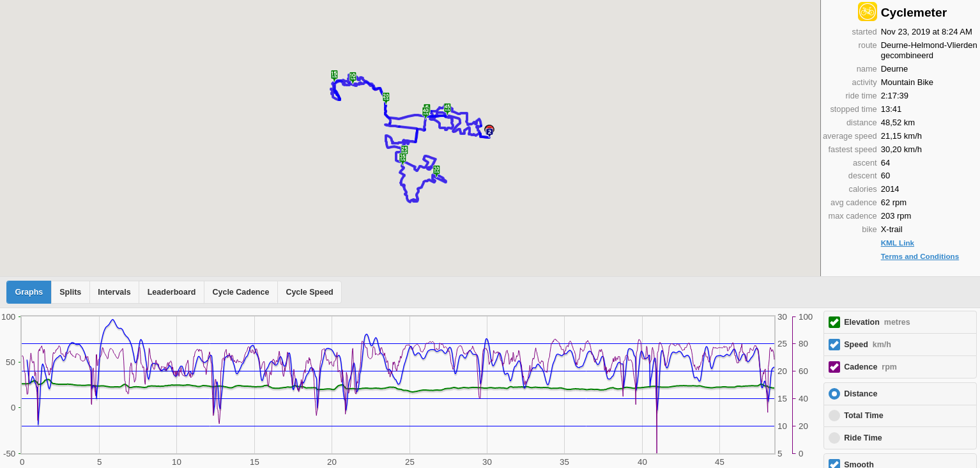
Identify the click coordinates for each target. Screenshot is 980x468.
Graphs (29, 292)
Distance (861, 394)
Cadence (870, 367)
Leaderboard (172, 292)
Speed (868, 345)
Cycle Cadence (241, 292)
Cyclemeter (914, 12)
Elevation (877, 322)
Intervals (114, 292)
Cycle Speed (309, 292)
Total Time (863, 416)
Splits (70, 292)
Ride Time (863, 438)
